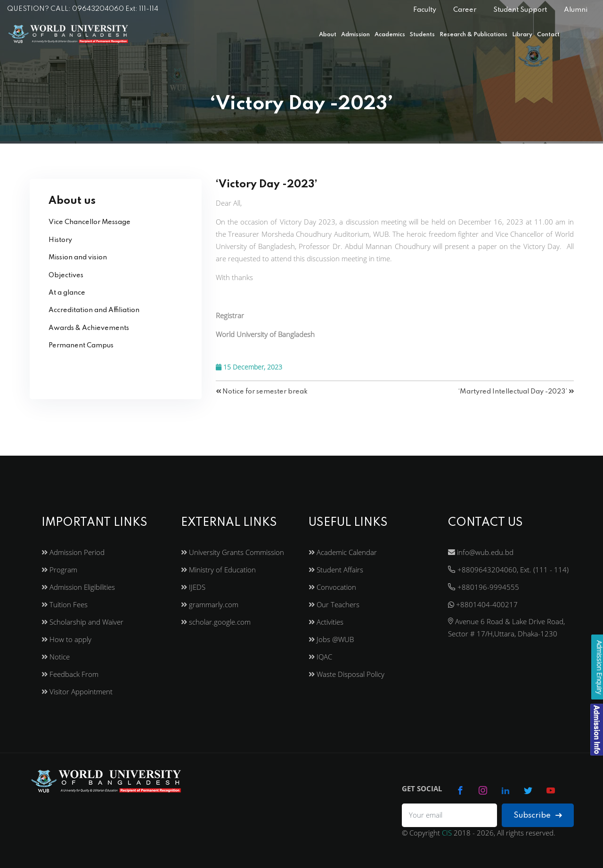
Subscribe (538, 816)
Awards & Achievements (89, 328)
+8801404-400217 (483, 604)
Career (465, 10)
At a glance (67, 293)
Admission (355, 35)
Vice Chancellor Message (90, 222)
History (60, 240)
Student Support (520, 10)
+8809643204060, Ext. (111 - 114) (508, 570)
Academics (390, 35)
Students (422, 35)
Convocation (332, 587)
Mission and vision (78, 257)
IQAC (320, 657)
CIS (447, 833)
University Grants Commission (232, 552)
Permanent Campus (81, 346)
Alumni (576, 10)
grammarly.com (210, 604)
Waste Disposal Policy (346, 674)
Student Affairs (336, 570)
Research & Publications (473, 35)
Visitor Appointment (77, 691)
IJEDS (193, 587)
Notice (56, 657)
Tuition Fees (65, 604)
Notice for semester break (262, 392)
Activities (326, 622)
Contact (548, 35)
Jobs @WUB (331, 639)
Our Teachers (334, 604)
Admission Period (73, 552)
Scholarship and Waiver (82, 622)
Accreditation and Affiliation (94, 310)
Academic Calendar (343, 552)
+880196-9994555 (484, 587)
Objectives (66, 275)
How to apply (66, 639)
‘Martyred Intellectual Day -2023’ (516, 392)
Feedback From (70, 674)
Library (522, 35)
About (328, 35)
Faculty (425, 10)
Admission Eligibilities (78, 587)
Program (59, 570)
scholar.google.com (216, 622)
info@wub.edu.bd (481, 552)
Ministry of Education (218, 570)
